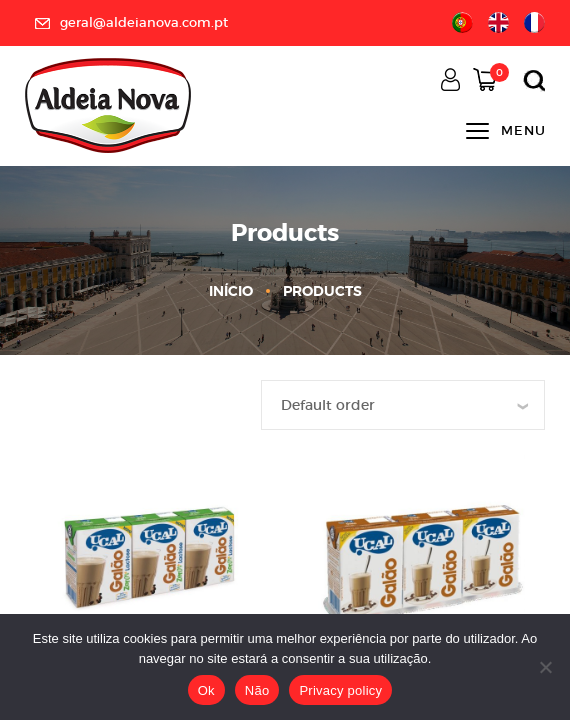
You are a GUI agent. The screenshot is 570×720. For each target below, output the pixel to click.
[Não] (545, 667)
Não (257, 690)
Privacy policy (340, 690)
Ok (206, 690)
